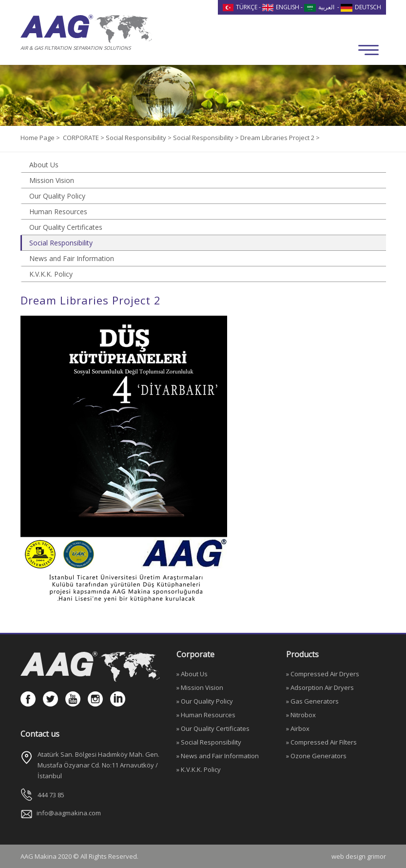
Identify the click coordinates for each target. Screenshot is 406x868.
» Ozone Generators (316, 756)
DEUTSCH (361, 7)
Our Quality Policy (57, 196)
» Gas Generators (312, 701)
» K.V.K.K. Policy (199, 769)
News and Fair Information (72, 258)
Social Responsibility (61, 243)
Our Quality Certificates (66, 227)
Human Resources (58, 212)
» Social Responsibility (209, 742)
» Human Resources (206, 715)
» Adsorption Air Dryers (320, 687)
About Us (44, 165)
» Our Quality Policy (205, 701)
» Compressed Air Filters (321, 742)
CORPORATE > (84, 138)
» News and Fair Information (218, 756)
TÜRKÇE (240, 7)
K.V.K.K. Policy (51, 274)
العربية (319, 7)
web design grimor (359, 856)
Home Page (38, 138)
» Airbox (298, 728)
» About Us (192, 674)
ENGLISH (281, 7)
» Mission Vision (200, 687)
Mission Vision (52, 180)
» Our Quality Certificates (213, 728)
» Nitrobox (301, 715)
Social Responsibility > (139, 138)
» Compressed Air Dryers (323, 674)
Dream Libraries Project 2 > (280, 138)
